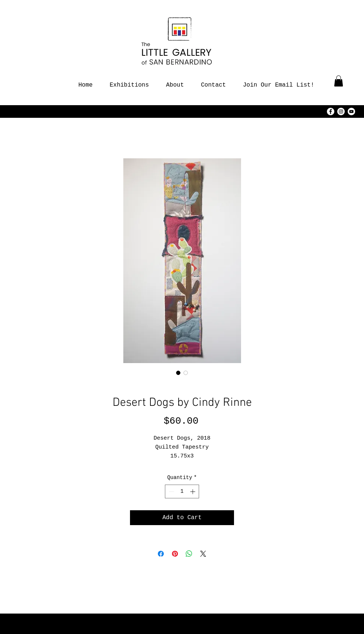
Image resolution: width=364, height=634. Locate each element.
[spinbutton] (182, 491)
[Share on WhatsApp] (189, 554)
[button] (339, 81)
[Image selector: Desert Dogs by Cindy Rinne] (178, 373)
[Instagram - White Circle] (341, 111)
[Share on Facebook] (161, 554)
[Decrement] (171, 491)
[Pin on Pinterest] (175, 554)
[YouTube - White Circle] (351, 111)
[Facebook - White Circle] (331, 111)
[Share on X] (203, 554)
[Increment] (193, 491)
